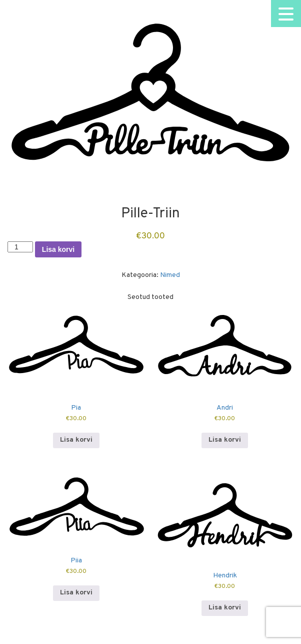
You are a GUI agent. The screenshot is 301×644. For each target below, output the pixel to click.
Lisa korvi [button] (76, 440)
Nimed (170, 275)
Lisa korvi (58, 249)
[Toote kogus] (20, 247)
